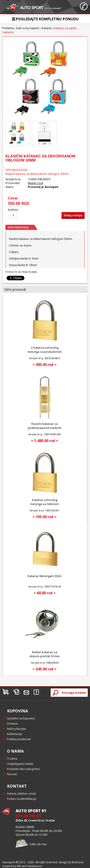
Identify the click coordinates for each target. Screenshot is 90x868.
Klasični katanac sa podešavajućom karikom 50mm (45, 428)
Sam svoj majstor (28, 28)
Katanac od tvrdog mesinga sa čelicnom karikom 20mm (45, 504)
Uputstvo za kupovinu (21, 718)
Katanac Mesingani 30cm (45, 576)
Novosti (12, 774)
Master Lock (36, 183)
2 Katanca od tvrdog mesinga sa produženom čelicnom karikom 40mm (45, 352)
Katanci (47, 28)
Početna (8, 28)
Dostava (12, 724)
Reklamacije (15, 734)
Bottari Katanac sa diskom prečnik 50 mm (45, 654)
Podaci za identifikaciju (22, 799)
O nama (12, 759)
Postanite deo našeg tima (23, 769)
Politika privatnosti (19, 739)
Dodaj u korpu (73, 215)
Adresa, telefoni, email (21, 794)
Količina (13, 210)
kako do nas (38, 844)
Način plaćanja (16, 729)
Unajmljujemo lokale (20, 764)
